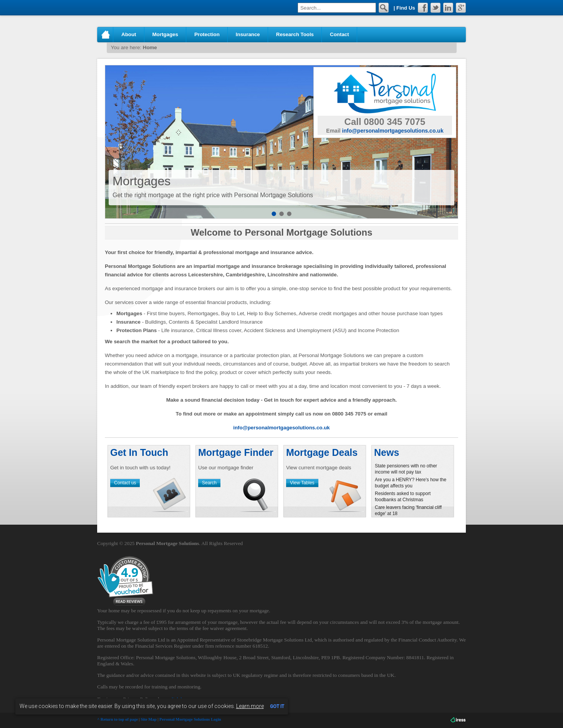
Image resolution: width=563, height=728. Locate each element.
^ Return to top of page (118, 719)
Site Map (148, 719)
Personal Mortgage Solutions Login (190, 719)
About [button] (129, 34)
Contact (339, 34)
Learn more (250, 706)
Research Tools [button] (295, 34)
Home (105, 35)
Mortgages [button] (165, 34)
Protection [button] (207, 34)
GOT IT (277, 706)
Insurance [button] (248, 34)
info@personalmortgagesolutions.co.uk (393, 131)
